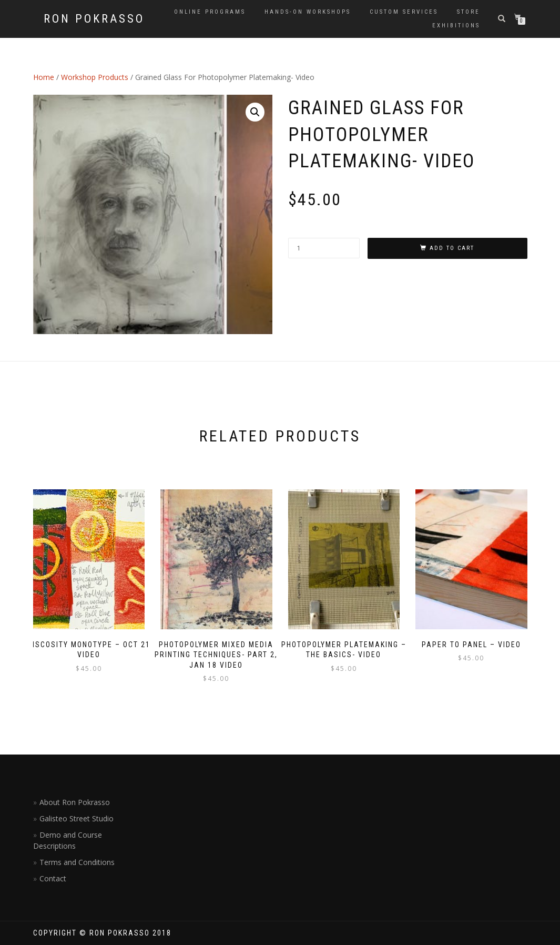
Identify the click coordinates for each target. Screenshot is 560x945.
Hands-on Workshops (308, 12)
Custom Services (404, 12)
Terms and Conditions (77, 862)
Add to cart (452, 248)
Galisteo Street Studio (77, 818)
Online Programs (210, 12)
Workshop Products (95, 77)
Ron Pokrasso (94, 19)
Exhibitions (456, 26)
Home (44, 77)
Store (469, 12)
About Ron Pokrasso (75, 802)
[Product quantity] (324, 248)
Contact (53, 878)
